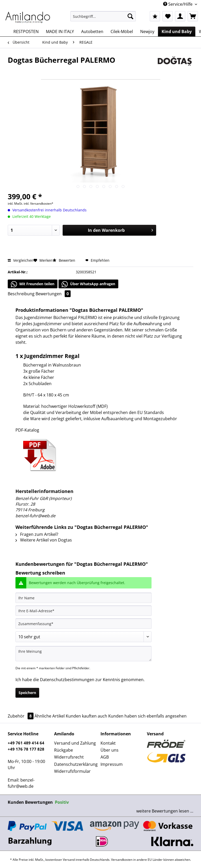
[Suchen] (130, 16)
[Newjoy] (147, 31)
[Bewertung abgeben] (83, 637)
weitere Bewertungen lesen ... (165, 811)
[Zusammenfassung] (83, 624)
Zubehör (21, 716)
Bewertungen (53, 294)
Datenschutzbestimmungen (67, 680)
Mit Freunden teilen (33, 284)
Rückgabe (64, 750)
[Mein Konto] (180, 16)
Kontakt (108, 743)
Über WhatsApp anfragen (88, 284)
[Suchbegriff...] (103, 16)
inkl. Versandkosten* (39, 204)
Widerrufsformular (72, 771)
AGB (105, 757)
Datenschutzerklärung (76, 764)
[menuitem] (103, 19)
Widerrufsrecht (69, 757)
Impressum (112, 764)
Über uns (110, 750)
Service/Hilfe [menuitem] (178, 4)
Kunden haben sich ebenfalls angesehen (147, 716)
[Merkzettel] (167, 16)
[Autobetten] (92, 31)
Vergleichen (21, 260)
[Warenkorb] (193, 16)
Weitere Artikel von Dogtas (44, 540)
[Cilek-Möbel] (122, 31)
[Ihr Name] (83, 598)
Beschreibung (21, 294)
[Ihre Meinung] (83, 654)
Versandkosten (122, 860)
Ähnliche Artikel (50, 716)
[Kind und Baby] (177, 31)
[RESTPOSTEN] (26, 31)
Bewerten (64, 260)
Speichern (27, 693)
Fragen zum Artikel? (37, 534)
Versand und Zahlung (75, 743)
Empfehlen (97, 260)
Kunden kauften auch (86, 716)
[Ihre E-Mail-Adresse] (83, 611)
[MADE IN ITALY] (60, 31)
